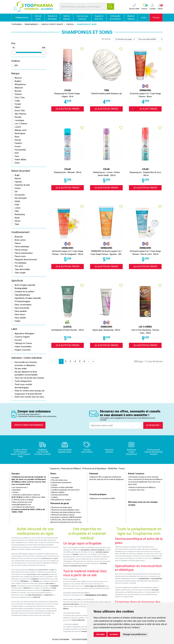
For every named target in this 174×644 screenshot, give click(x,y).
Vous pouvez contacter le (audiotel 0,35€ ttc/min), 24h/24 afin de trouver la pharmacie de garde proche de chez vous (66, 520)
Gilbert (17, 107)
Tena (17, 156)
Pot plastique (21, 263)
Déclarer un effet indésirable (62, 487)
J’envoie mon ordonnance (28, 425)
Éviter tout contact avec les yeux (29, 397)
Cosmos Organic (22, 337)
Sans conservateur (23, 305)
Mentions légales (57, 492)
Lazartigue (19, 120)
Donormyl (46, 590)
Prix (13, 43)
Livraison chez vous (136, 490)
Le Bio (144, 18)
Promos (156, 18)
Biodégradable (21, 288)
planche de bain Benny (71, 604)
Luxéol (18, 127)
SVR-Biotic (157, 558)
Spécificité (17, 281)
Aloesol (18, 78)
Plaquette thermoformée (26, 260)
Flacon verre (20, 256)
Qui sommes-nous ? (20, 487)
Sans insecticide (22, 308)
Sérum (18, 221)
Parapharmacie (31, 24)
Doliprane (35, 579)
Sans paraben (21, 311)
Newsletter (16, 490)
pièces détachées (79, 620)
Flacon (18, 243)
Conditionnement (20, 232)
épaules (106, 552)
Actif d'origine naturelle (25, 285)
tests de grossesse (35, 595)
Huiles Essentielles (23, 347)
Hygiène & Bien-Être (99, 17)
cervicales (99, 552)
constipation (54, 586)
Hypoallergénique (22, 295)
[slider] (14, 52)
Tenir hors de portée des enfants (29, 378)
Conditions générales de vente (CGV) (65, 490)
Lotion (18, 208)
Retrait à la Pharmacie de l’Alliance (142, 487)
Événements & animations (61, 483)
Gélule (17, 201)
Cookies (54, 497)
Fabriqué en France (23, 343)
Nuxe (17, 137)
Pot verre (19, 266)
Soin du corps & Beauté (82, 17)
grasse (14, 586)
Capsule (18, 182)
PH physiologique (22, 301)
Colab (17, 101)
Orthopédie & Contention (115, 17)
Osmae (18, 140)
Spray (17, 218)
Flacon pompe (21, 250)
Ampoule (19, 237)
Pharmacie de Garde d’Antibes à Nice (65, 510)
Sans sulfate (20, 318)
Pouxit (18, 146)
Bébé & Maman (67, 17)
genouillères (85, 550)
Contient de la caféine (24, 292)
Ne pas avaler (21, 368)
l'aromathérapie (157, 579)
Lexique (54, 485)
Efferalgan (24, 581)
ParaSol (18, 143)
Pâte (17, 211)
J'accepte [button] (100, 634)
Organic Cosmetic (23, 350)
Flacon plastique (22, 247)
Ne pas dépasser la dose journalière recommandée (26, 373)
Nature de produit (21, 171)
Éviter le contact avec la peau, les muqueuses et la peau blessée (30, 392)
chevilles (76, 554)
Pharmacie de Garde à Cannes (62, 515)
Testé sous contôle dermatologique (23, 386)
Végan (17, 321)
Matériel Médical (131, 17)
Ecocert (18, 340)
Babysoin (19, 88)
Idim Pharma (20, 114)
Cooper (18, 104)
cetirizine (27, 588)
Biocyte (18, 91)
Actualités (55, 478)
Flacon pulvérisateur (24, 253)
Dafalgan (36, 581)
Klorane (18, 117)
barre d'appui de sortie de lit (95, 586)
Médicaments (21, 18)
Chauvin (18, 94)
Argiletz (18, 81)
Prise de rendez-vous (59, 480)
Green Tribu (20, 111)
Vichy (17, 163)
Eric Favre (155, 590)
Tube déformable (22, 269)
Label (14, 329)
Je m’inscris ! (153, 425)
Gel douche (20, 195)
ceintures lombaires (97, 550)
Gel (16, 192)
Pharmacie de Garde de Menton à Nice (65, 512)
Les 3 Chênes (21, 124)
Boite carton (20, 240)
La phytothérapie (143, 579)
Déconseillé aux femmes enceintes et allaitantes (26, 364)
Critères (16, 61)
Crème (18, 188)
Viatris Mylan (20, 160)
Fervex (54, 588)
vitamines (37, 597)
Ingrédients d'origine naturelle (28, 298)
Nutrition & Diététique (52, 17)
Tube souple (20, 273)
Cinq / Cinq (20, 97)
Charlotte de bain (22, 185)
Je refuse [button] (114, 634)
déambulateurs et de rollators (96, 595)
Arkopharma (20, 84)
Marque (15, 74)
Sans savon (20, 314)
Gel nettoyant (21, 198)
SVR (17, 153)
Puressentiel (20, 150)
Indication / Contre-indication (27, 358)
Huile (17, 205)
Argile (17, 175)
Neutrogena (20, 133)
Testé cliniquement (23, 381)
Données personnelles (59, 495)
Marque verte (21, 130)
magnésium (49, 595)
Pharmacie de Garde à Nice (61, 507)
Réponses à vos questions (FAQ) (102, 498)
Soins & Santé (38, 17)
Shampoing (20, 214)
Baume (18, 178)
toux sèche (50, 583)
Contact (15, 492)
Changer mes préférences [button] (135, 634)
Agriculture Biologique (24, 334)
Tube (17, 224)
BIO (16, 65)
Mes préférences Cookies (61, 500)
